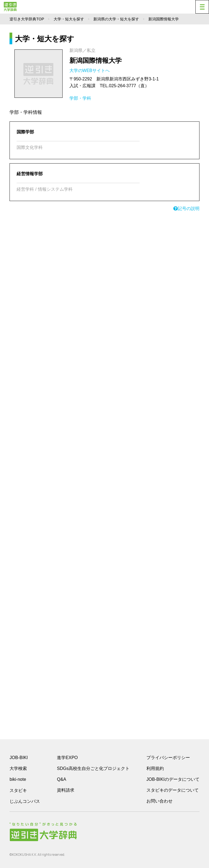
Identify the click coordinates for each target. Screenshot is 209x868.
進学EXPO (67, 758)
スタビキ (18, 790)
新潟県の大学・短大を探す (116, 19)
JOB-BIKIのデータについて (173, 779)
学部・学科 (80, 98)
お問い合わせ (159, 801)
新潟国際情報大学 (96, 60)
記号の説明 (186, 209)
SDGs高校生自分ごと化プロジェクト (93, 768)
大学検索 (18, 768)
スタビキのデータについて (173, 790)
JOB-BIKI (19, 758)
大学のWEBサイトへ (90, 70)
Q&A (62, 779)
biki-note (18, 779)
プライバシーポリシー (168, 758)
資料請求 (66, 790)
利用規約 (155, 768)
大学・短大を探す (69, 19)
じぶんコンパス (25, 801)
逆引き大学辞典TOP (27, 19)
